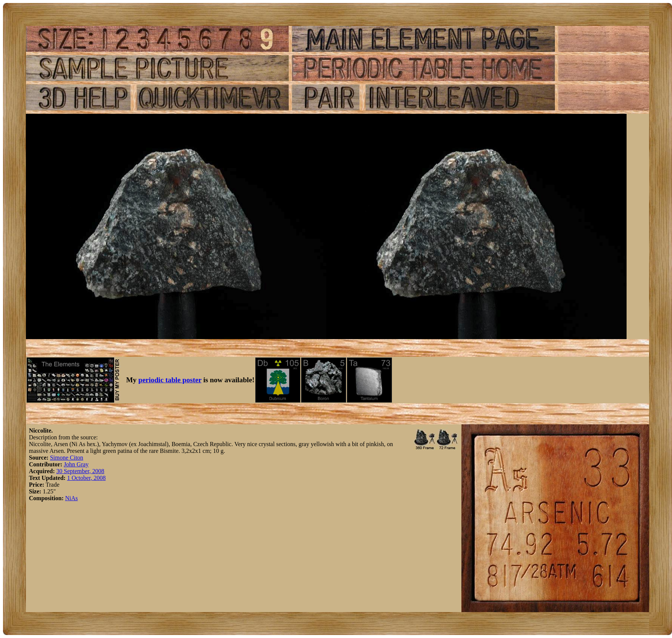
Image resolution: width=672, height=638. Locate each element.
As (74, 498)
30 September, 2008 (80, 471)
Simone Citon (66, 458)
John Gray (76, 464)
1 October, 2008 (87, 478)
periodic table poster (170, 380)
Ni (68, 498)
